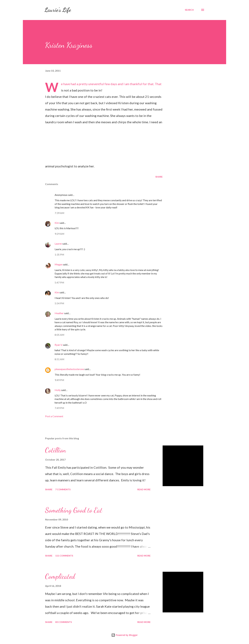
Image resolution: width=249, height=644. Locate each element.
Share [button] (159, 177)
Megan (59, 264)
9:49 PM (59, 380)
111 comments (64, 556)
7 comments (63, 489)
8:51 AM (59, 359)
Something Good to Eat (74, 510)
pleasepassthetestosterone (69, 369)
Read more (144, 489)
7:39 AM (59, 213)
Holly (58, 390)
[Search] (189, 10)
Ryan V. (59, 345)
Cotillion (56, 450)
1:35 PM (59, 255)
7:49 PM (59, 408)
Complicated (60, 576)
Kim (57, 223)
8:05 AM (59, 335)
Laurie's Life (58, 10)
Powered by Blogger (124, 635)
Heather (59, 313)
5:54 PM (59, 303)
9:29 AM (59, 234)
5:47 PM (59, 282)
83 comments (64, 622)
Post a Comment (54, 416)
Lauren (58, 244)
